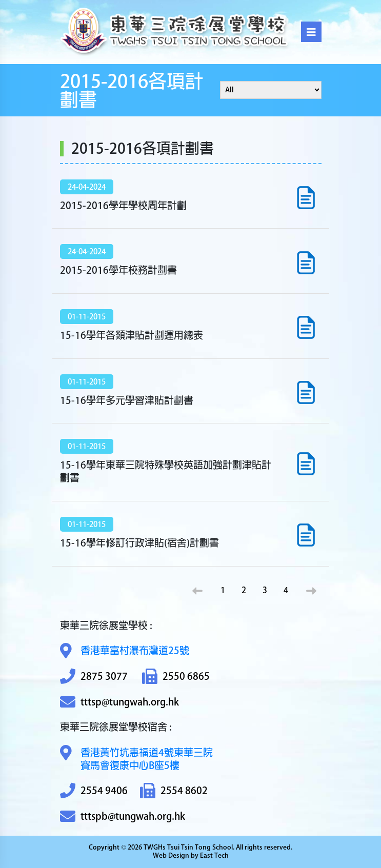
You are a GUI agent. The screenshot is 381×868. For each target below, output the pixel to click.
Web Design (171, 855)
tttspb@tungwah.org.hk (123, 816)
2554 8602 (174, 791)
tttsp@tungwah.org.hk (119, 702)
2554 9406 (94, 791)
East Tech (214, 855)
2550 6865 (176, 677)
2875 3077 (94, 677)
